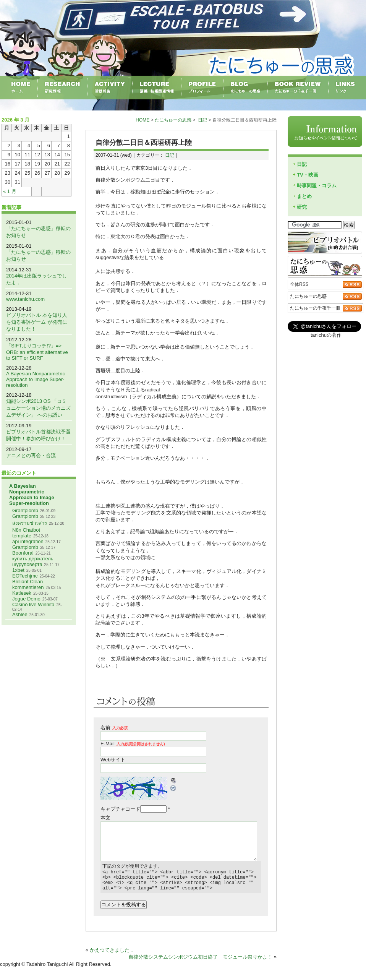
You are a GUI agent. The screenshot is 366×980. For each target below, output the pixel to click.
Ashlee (20, 614)
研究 (302, 207)
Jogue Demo (26, 599)
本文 (105, 818)
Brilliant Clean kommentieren (28, 584)
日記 (202, 120)
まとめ (304, 196)
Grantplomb (25, 510)
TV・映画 (308, 175)
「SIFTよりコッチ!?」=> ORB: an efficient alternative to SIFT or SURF (37, 352)
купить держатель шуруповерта (33, 561)
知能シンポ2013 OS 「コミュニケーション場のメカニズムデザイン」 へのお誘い (38, 408)
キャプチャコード (120, 809)
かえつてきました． (112, 955)
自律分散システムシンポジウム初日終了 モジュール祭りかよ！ (200, 961)
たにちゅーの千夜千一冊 (315, 308)
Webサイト (113, 760)
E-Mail (133, 744)
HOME (143, 120)
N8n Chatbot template (26, 533)
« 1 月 (10, 191)
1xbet (18, 570)
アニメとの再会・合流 (31, 455)
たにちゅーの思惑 (173, 120)
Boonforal (23, 553)
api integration (28, 541)
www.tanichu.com (25, 299)
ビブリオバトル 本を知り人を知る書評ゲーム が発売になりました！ (37, 322)
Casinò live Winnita (33, 604)
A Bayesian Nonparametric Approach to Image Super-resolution (36, 379)
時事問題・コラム (317, 186)
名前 (114, 728)
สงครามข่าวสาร (30, 523)
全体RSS (299, 284)
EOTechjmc (25, 576)
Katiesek (22, 593)
